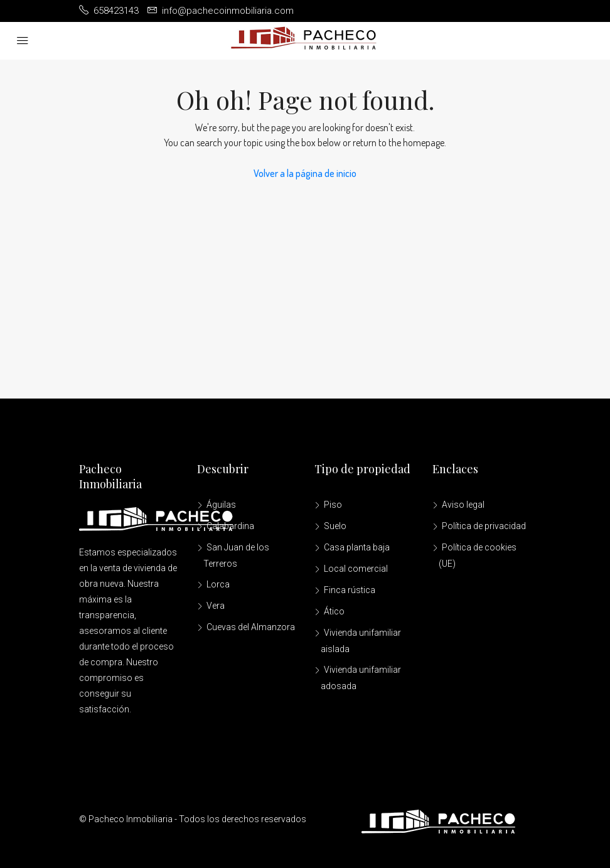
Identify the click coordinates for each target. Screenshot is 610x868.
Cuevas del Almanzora (251, 627)
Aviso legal (463, 505)
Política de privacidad (484, 526)
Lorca (218, 584)
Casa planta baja (357, 547)
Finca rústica (350, 590)
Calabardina (230, 526)
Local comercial (356, 569)
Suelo (335, 526)
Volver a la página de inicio (305, 173)
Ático (334, 611)
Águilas (221, 505)
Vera (216, 606)
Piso (333, 505)
